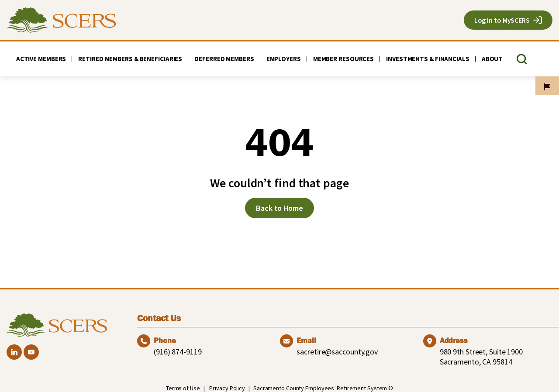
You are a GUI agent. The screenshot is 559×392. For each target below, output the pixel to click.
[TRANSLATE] (539, 59)
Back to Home (279, 208)
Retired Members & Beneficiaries (130, 59)
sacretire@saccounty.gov (337, 352)
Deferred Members (224, 59)
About (492, 59)
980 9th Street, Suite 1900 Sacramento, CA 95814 (481, 357)
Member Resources (343, 59)
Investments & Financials (428, 59)
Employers (284, 59)
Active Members (41, 59)
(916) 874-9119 (178, 352)
